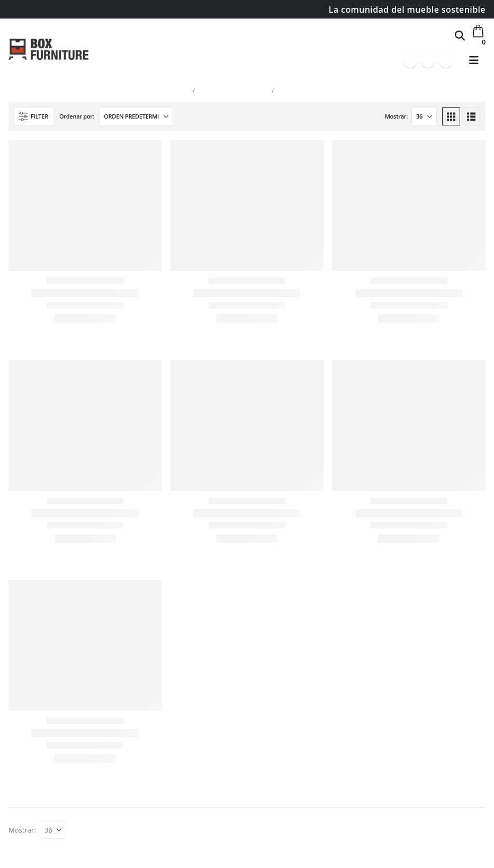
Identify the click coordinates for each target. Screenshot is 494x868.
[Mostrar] (424, 116)
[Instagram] (446, 60)
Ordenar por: (77, 116)
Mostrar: (396, 116)
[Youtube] (428, 60)
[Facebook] (410, 60)
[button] (460, 35)
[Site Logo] (48, 49)
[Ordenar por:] (136, 116)
